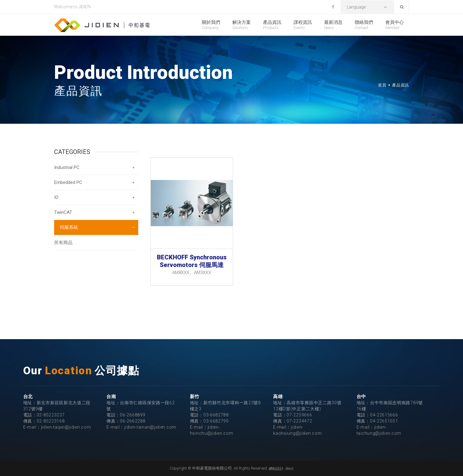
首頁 (382, 85)
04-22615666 (384, 415)
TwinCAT (63, 212)
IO (56, 197)
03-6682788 (216, 415)
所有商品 (63, 243)
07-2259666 (299, 415)
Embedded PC (68, 182)
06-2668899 (133, 415)
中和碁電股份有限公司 (102, 25)
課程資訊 (303, 25)
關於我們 (211, 25)
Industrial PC (67, 167)
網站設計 (276, 469)
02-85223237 (51, 415)
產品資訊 (272, 25)
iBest (289, 469)
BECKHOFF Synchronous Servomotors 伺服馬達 (192, 261)
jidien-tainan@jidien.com (150, 427)
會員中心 (394, 25)
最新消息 (333, 25)
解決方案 (242, 25)
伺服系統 (69, 227)
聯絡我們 (364, 25)
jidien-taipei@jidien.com (66, 427)
